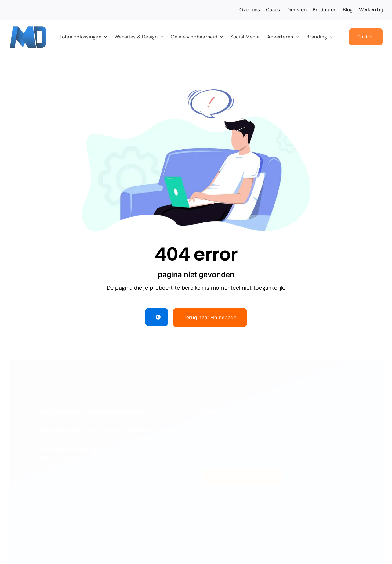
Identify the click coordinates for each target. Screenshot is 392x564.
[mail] (87, 488)
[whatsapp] (76, 488)
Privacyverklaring (240, 510)
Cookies (269, 510)
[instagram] (54, 488)
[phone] (98, 488)
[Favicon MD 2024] (28, 28)
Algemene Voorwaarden (195, 510)
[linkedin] (65, 488)
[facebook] (43, 488)
